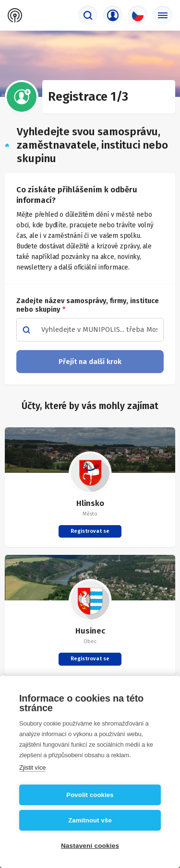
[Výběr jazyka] (138, 15)
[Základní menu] (163, 15)
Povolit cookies (90, 795)
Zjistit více (32, 768)
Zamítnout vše (90, 820)
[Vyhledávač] (88, 15)
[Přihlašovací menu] (113, 15)
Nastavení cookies (90, 846)
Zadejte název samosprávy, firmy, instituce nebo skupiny (88, 305)
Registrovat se (90, 531)
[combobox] (99, 330)
